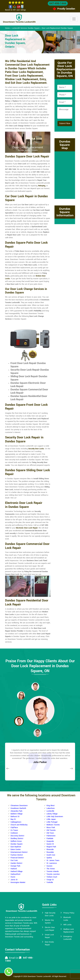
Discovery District (17, 836)
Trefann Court (52, 877)
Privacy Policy (69, 913)
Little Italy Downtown (55, 817)
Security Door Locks (36, 449)
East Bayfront (16, 847)
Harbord (14, 869)
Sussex (49, 866)
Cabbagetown (16, 822)
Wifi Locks (67, 925)
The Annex (51, 869)
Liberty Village (52, 814)
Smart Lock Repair (49, 936)
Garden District (16, 863)
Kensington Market (18, 882)
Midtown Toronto (53, 825)
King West (50, 806)
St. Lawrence (52, 863)
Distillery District (17, 838)
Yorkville (50, 882)
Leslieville (50, 811)
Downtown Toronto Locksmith (39, 976)
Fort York (14, 860)
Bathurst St (15, 817)
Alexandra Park (16, 811)
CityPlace (14, 828)
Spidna (49, 858)
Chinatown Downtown (19, 806)
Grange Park (15, 866)
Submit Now (65, 123)
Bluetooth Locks (67, 919)
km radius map (65, 175)
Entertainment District (19, 852)
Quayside (50, 841)
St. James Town (53, 860)
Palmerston (51, 836)
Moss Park (51, 828)
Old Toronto (51, 830)
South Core (51, 855)
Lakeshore (51, 808)
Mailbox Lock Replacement (69, 931)
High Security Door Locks (50, 914)
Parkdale (50, 838)
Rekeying (42, 186)
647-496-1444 (58, 3)
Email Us (14, 958)
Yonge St (50, 880)
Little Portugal (52, 822)
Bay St (13, 819)
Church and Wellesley (19, 825)
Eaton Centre (16, 849)
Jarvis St (14, 880)
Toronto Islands (53, 871)
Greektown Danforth (18, 808)
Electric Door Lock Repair (50, 929)
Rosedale (50, 852)
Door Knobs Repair (49, 943)
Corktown (14, 833)
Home (7, 28)
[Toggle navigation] (74, 19)
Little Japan (51, 819)
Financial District (17, 858)
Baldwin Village (17, 814)
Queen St (50, 844)
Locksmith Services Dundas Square (26, 28)
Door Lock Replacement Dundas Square (57, 28)
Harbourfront (15, 874)
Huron (13, 877)
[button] (21, 695)
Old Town (50, 833)
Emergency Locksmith (68, 938)
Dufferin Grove (16, 841)
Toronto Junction (53, 874)
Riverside (50, 849)
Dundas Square (17, 844)
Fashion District (17, 855)
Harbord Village (17, 871)
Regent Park (51, 847)
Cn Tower (14, 830)
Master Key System (49, 922)
